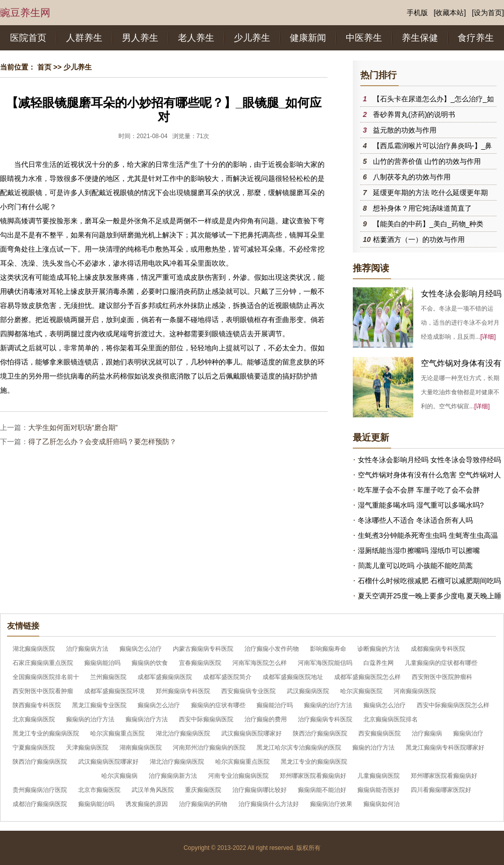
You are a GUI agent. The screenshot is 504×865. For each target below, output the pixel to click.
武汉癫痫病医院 (308, 691)
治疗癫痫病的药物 (203, 804)
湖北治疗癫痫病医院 (183, 733)
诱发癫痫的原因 (147, 804)
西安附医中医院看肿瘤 (43, 691)
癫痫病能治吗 (102, 663)
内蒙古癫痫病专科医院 (203, 649)
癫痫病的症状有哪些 (218, 705)
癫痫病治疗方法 (147, 719)
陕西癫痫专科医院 (37, 705)
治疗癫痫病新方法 (173, 776)
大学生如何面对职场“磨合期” (73, 427)
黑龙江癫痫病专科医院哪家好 (445, 748)
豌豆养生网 (25, 13)
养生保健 (420, 38)
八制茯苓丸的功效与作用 (412, 177)
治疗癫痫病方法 (87, 649)
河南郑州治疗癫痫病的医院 (209, 748)
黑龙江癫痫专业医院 (99, 705)
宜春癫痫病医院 (200, 663)
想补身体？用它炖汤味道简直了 (422, 208)
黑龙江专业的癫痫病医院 (46, 733)
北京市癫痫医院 (99, 790)
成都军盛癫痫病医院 (165, 677)
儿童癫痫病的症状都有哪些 (441, 663)
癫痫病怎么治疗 (141, 649)
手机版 (417, 13)
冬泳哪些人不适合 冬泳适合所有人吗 (415, 520)
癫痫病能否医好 (379, 790)
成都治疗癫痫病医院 (40, 804)
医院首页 (28, 38)
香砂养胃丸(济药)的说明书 (414, 114)
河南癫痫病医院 (415, 691)
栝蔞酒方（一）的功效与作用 (419, 239)
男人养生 (140, 38)
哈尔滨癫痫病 (119, 776)
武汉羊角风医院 (153, 790)
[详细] (488, 337)
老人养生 (196, 38)
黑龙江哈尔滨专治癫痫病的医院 (299, 748)
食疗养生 (476, 38)
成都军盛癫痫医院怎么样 (367, 677)
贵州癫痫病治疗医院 (40, 790)
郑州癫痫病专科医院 (183, 691)
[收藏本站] (450, 13)
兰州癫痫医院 (108, 677)
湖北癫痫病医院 (34, 649)
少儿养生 (252, 38)
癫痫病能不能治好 (322, 790)
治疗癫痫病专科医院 (325, 719)
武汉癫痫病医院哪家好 (251, 733)
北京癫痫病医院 (34, 719)
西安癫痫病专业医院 (248, 691)
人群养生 (84, 38)
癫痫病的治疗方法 (328, 705)
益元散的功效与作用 (405, 130)
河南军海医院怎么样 (260, 663)
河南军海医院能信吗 (325, 663)
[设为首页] (488, 13)
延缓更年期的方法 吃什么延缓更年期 (430, 193)
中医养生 (364, 38)
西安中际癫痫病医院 (206, 719)
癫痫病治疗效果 (331, 804)
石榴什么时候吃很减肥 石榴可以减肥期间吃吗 (429, 581)
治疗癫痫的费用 (266, 719)
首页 (44, 67)
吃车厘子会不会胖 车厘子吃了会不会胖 (419, 490)
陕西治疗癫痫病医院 (320, 733)
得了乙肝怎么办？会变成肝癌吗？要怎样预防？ (102, 442)
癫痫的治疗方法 (373, 748)
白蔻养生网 (379, 663)
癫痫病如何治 (382, 804)
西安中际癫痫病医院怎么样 (453, 705)
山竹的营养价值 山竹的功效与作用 (427, 161)
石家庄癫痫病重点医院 (43, 663)
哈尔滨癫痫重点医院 (117, 733)
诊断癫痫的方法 (379, 649)
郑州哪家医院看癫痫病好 (313, 776)
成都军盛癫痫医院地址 (293, 677)
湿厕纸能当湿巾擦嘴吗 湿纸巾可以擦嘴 (419, 550)
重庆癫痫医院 (203, 790)
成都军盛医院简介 (227, 677)
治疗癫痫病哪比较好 (260, 790)
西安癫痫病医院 (380, 733)
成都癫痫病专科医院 (438, 649)
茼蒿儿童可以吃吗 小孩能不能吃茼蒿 (415, 566)
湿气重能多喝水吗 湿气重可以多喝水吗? (421, 505)
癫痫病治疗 (468, 733)
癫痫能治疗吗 (275, 705)
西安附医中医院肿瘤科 (442, 677)
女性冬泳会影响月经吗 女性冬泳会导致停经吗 (429, 460)
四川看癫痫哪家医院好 (441, 790)
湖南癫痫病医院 (141, 748)
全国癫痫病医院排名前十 (46, 677)
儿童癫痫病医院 (379, 776)
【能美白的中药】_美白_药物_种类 (428, 224)
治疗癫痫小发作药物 (272, 649)
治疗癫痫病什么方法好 (269, 804)
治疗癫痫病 (427, 733)
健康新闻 (308, 38)
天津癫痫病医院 (87, 748)
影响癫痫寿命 (328, 649)
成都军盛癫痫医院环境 (114, 691)
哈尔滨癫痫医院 (361, 691)
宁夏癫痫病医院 (34, 748)
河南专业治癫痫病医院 (238, 776)
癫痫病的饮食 (150, 663)
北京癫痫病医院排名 (391, 719)
